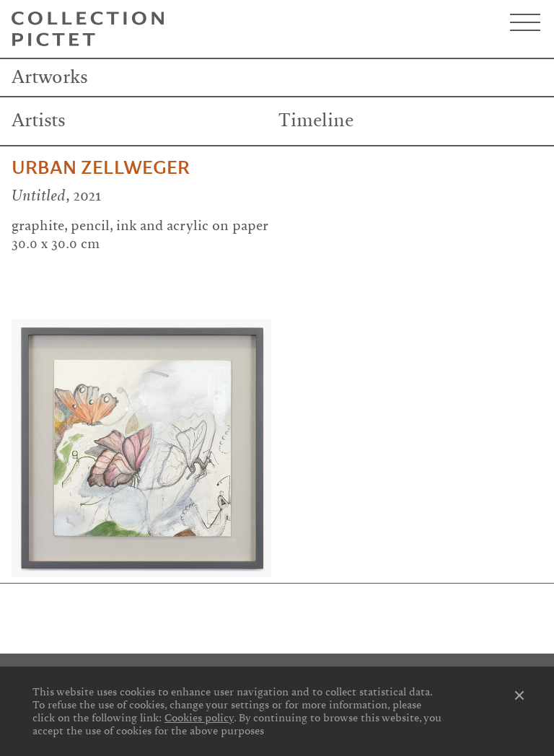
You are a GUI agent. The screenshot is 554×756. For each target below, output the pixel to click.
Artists (39, 120)
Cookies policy (199, 718)
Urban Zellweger (101, 168)
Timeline (316, 120)
